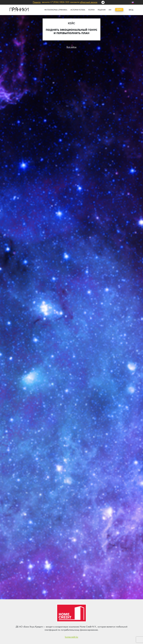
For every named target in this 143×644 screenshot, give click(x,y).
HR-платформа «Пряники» (56, 10)
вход (131, 10)
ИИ (110, 10)
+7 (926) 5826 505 (60, 2)
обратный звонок (89, 2)
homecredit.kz (71, 637)
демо (119, 10)
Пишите (37, 2)
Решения (102, 10)
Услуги (91, 10)
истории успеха (78, 10)
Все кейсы (71, 47)
